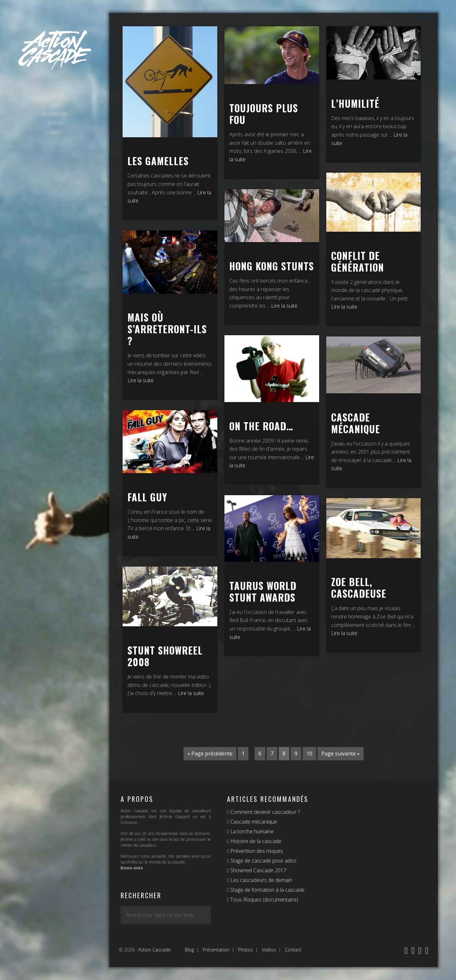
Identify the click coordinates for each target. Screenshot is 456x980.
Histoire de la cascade (255, 841)
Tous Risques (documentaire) (264, 900)
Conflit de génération (358, 261)
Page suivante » (341, 753)
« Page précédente (210, 753)
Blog (189, 950)
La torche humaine (251, 831)
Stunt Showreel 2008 (165, 656)
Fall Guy (147, 497)
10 (309, 753)
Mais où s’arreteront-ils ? (167, 329)
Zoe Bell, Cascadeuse (359, 588)
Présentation (216, 950)
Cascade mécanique (356, 423)
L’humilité (355, 103)
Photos (246, 950)
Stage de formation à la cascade (267, 890)
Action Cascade (55, 50)
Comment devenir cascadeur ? (264, 812)
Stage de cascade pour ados (263, 861)
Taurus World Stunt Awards (263, 591)
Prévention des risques (256, 851)
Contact (293, 950)
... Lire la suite (282, 306)
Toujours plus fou (264, 114)
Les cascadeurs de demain (261, 880)
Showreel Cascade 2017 (258, 870)
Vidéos (269, 950)
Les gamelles (158, 161)
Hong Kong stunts (272, 266)
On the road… (261, 426)
